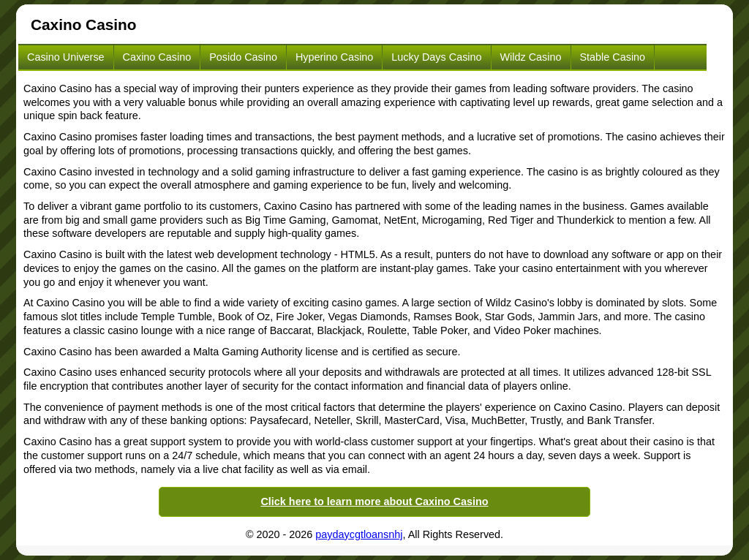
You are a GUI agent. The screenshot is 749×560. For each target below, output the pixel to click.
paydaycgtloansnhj (359, 534)
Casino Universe (66, 57)
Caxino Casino (157, 57)
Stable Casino (613, 57)
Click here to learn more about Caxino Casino (374, 502)
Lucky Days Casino (436, 57)
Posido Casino (243, 57)
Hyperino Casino (334, 57)
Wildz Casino (531, 57)
